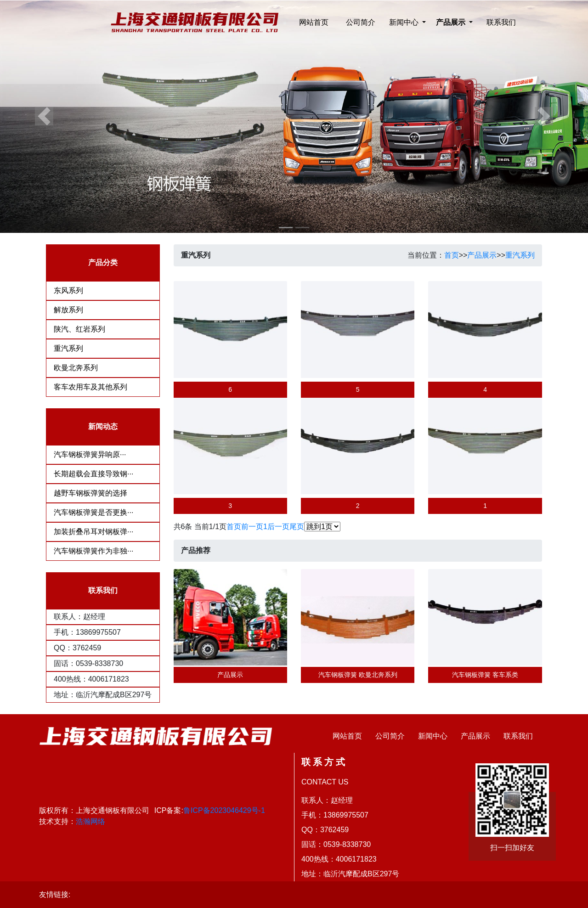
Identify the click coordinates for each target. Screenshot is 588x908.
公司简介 (361, 22)
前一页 (252, 527)
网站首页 (314, 22)
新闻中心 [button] (405, 22)
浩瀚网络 (90, 821)
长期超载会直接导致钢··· (93, 474)
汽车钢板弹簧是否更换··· (93, 512)
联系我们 (501, 22)
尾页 (297, 527)
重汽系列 (68, 348)
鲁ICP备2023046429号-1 (224, 810)
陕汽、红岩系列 (79, 329)
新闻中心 (433, 736)
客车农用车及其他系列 (90, 387)
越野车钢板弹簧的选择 (90, 493)
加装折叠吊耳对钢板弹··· (93, 532)
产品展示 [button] (452, 22)
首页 (452, 255)
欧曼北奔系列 (76, 368)
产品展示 (482, 255)
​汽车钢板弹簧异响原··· (90, 454)
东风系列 (68, 290)
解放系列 (68, 310)
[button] (44, 116)
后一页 (278, 527)
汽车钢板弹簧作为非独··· (93, 551)
